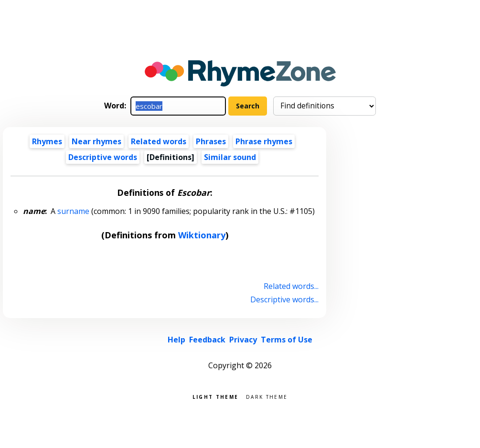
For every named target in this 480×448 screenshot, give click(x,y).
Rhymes (47, 141)
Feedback (207, 340)
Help (176, 340)
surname (73, 211)
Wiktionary (202, 235)
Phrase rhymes (264, 141)
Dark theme (267, 396)
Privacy (243, 340)
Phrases (211, 141)
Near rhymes (96, 141)
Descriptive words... (284, 299)
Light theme (215, 396)
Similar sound (230, 157)
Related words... (291, 286)
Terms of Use (287, 340)
